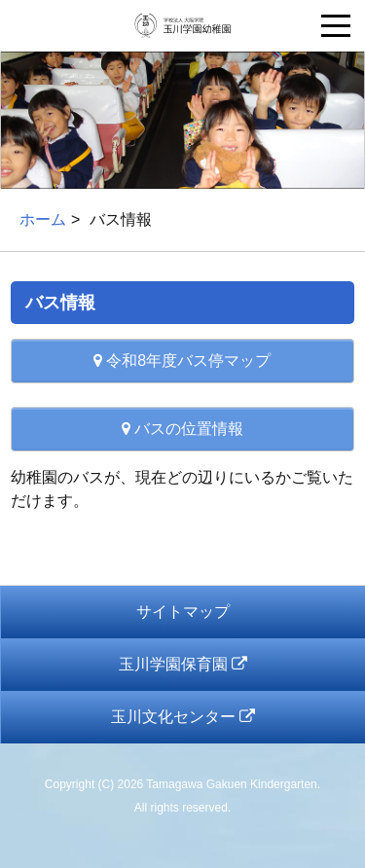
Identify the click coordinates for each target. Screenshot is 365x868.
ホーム (43, 219)
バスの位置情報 (182, 429)
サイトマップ (183, 612)
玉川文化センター (183, 717)
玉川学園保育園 (183, 664)
